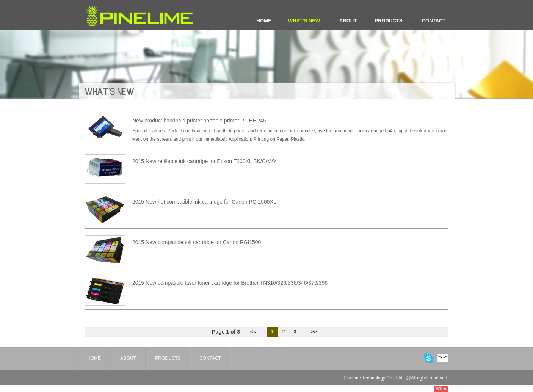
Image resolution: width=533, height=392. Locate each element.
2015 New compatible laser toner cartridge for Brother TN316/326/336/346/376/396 (230, 283)
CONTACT (434, 21)
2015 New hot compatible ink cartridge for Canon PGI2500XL (204, 202)
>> (314, 332)
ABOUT (348, 21)
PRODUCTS (389, 21)
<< (253, 332)
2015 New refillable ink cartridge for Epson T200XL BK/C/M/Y (205, 161)
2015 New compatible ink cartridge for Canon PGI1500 (197, 242)
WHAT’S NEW (304, 21)
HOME (264, 21)
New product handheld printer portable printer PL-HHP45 (199, 121)
